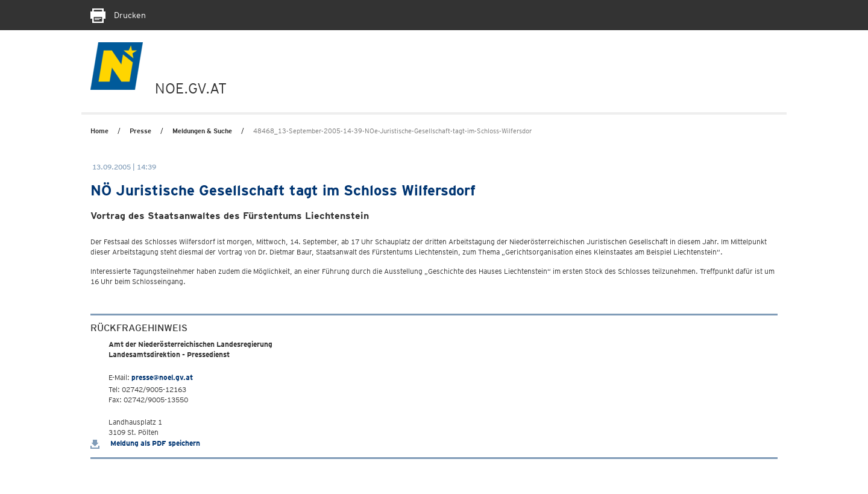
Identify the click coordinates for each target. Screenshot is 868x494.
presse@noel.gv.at (162, 377)
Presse (140, 131)
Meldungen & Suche (202, 131)
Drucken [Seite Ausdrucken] (118, 15)
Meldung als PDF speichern (145, 443)
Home (99, 131)
